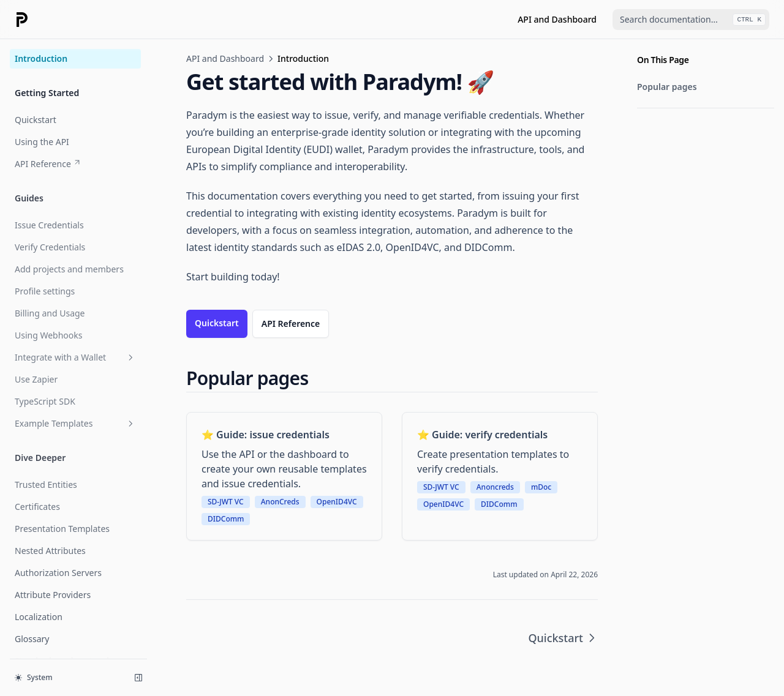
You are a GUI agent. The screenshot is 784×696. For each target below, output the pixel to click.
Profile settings (45, 291)
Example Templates (75, 423)
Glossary (32, 639)
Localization (39, 617)
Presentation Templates (62, 529)
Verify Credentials (50, 247)
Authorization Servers (58, 573)
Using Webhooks (48, 335)
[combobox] (691, 20)
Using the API (42, 142)
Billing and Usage (50, 313)
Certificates (37, 507)
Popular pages (667, 87)
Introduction (41, 58)
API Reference (48, 164)
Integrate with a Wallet (75, 357)
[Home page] (22, 20)
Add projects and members (69, 269)
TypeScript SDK (45, 401)
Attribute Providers (53, 595)
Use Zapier (36, 379)
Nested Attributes (50, 551)
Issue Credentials (49, 225)
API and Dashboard (557, 19)
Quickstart (36, 120)
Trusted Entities (46, 485)
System (34, 677)
